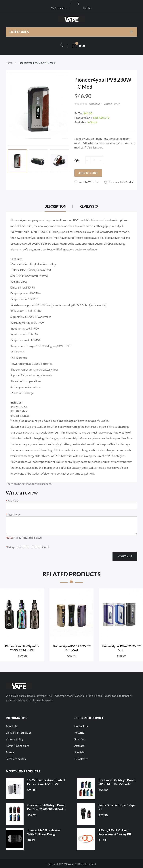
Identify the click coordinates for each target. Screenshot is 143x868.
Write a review (112, 104)
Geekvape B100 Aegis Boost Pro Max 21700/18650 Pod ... (46, 807)
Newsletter (81, 759)
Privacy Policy (15, 739)
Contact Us (81, 726)
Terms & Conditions (18, 746)
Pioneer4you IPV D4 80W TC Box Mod (71, 648)
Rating (11, 547)
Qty (77, 160)
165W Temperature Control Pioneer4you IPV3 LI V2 (46, 782)
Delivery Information (19, 733)
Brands (10, 752)
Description (55, 206)
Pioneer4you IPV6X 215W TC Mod (121, 648)
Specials (79, 752)
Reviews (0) (89, 206)
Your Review (14, 515)
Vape (71, 864)
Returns (79, 733)
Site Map (80, 739)
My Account (58, 8)
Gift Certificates (16, 759)
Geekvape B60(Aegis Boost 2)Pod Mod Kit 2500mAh (117, 782)
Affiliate (79, 746)
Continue (125, 556)
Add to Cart (88, 173)
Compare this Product (122, 182)
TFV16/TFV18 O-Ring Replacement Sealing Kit (115, 832)
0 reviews (95, 104)
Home (9, 63)
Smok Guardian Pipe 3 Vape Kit (117, 807)
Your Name (13, 501)
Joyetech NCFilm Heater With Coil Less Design (44, 832)
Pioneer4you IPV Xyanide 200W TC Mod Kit (22, 648)
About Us (11, 726)
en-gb (88, 8)
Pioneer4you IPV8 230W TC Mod (37, 63)
